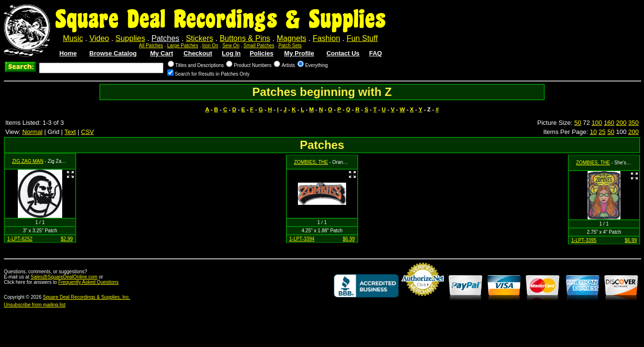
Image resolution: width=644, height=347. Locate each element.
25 (602, 132)
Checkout (198, 53)
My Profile (299, 53)
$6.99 (349, 239)
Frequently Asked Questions (88, 282)
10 (593, 132)
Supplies (130, 38)
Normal (32, 132)
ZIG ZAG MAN (28, 161)
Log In (231, 53)
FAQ (376, 53)
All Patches (151, 46)
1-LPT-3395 (584, 240)
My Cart (161, 53)
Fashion (327, 38)
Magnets (291, 38)
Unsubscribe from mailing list (35, 305)
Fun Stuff (362, 38)
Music (73, 38)
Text (70, 132)
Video (100, 38)
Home (68, 53)
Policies (262, 53)
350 (633, 123)
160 (609, 123)
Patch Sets (290, 46)
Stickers (199, 38)
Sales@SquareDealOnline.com (64, 277)
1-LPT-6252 (20, 239)
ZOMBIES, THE (311, 162)
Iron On (210, 46)
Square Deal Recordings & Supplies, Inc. (87, 297)
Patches (165, 38)
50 (577, 123)
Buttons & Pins (245, 38)
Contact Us (343, 53)
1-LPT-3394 (302, 239)
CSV (87, 132)
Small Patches (259, 46)
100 (597, 123)
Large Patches (183, 46)
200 (621, 123)
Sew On (231, 46)
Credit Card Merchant (423, 300)
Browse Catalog (113, 53)
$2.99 (67, 239)
